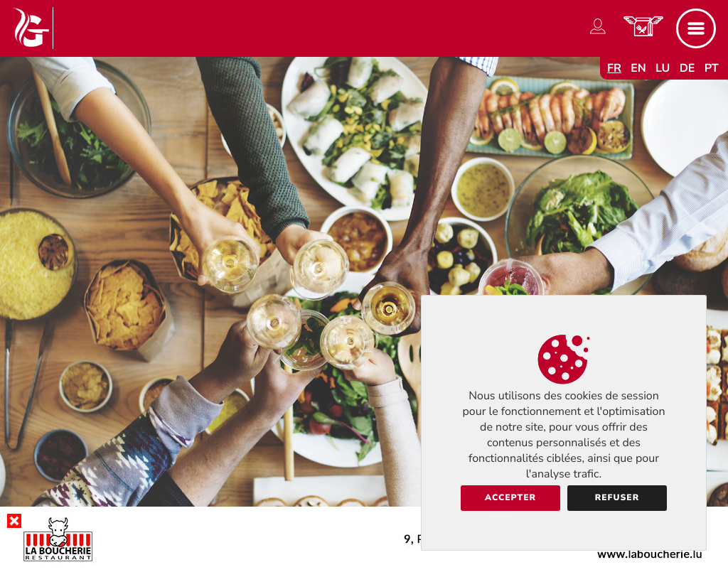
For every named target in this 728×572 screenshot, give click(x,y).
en (638, 68)
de (687, 68)
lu (663, 68)
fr (614, 68)
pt (712, 68)
